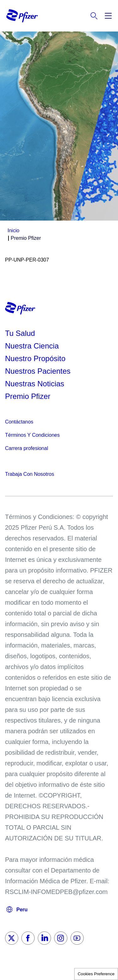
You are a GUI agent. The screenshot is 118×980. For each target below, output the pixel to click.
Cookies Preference (96, 974)
